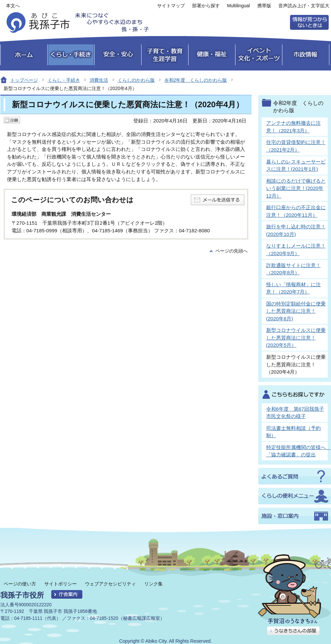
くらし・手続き (64, 80)
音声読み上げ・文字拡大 (304, 6)
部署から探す (206, 6)
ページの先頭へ (231, 251)
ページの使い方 (20, 584)
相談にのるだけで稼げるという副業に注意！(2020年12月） (296, 188)
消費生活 (99, 80)
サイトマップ (171, 6)
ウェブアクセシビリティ (110, 584)
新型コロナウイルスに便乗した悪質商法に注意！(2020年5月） (296, 338)
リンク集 (153, 584)
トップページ (24, 80)
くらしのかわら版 (136, 80)
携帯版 (264, 6)
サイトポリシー (61, 584)
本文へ (13, 6)
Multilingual (239, 6)
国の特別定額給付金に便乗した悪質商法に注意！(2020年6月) (296, 311)
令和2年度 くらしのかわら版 (196, 80)
